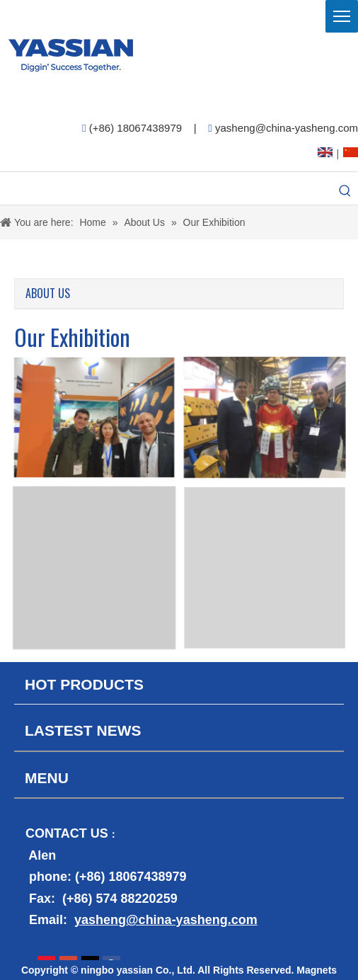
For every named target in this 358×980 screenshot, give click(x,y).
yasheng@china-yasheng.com (287, 128)
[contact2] (179, 947)
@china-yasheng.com (192, 920)
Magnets (317, 970)
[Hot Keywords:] (345, 192)
